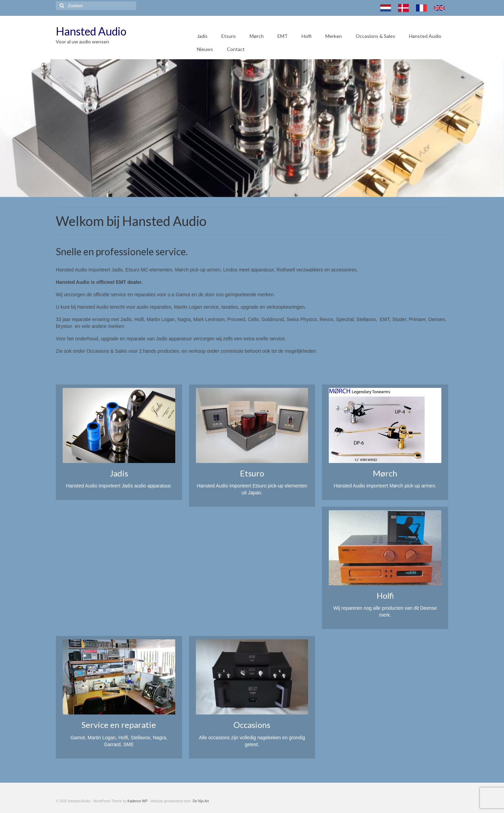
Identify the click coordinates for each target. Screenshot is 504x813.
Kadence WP (137, 801)
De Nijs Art (201, 801)
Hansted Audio (91, 31)
